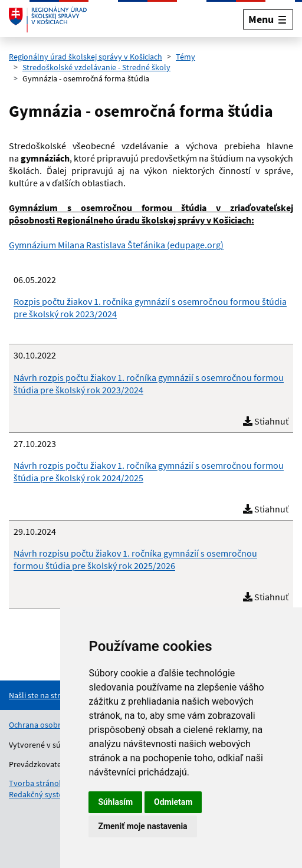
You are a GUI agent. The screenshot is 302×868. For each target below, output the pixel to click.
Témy (186, 57)
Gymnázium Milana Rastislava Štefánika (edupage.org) (116, 245)
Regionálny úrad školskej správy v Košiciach (86, 57)
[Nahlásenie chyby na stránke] (57, 695)
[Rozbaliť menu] (268, 19)
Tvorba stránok (36, 783)
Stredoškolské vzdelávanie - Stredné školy (96, 67)
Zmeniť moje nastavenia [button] (142, 826)
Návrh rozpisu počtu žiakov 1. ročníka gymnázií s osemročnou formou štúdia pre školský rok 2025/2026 (135, 559)
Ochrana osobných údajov (55, 725)
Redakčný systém (40, 794)
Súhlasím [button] (115, 802)
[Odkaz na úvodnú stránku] (48, 19)
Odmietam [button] (173, 802)
